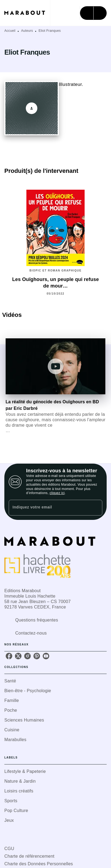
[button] (55, 681)
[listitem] (9, 656)
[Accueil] (27, 13)
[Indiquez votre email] (49, 508)
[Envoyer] (96, 508)
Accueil (10, 31)
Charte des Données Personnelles (39, 864)
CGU (9, 849)
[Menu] (93, 13)
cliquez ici (57, 493)
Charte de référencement (29, 856)
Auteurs (27, 31)
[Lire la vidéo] (55, 366)
